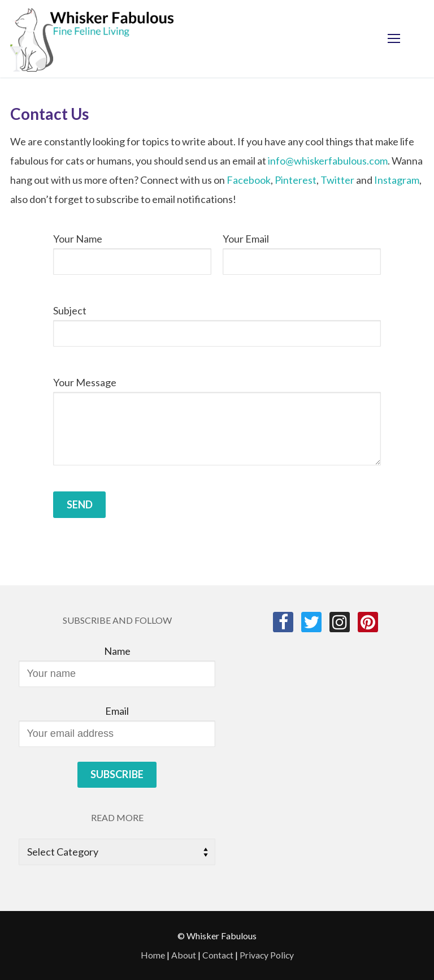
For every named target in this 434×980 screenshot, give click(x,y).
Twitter (337, 180)
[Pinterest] (368, 622)
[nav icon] (394, 39)
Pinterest (296, 180)
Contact (218, 955)
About (184, 955)
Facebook (249, 180)
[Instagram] (340, 622)
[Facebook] (283, 622)
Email (117, 711)
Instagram (397, 180)
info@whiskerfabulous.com (328, 161)
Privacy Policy (267, 955)
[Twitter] (311, 622)
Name (117, 651)
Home (153, 955)
